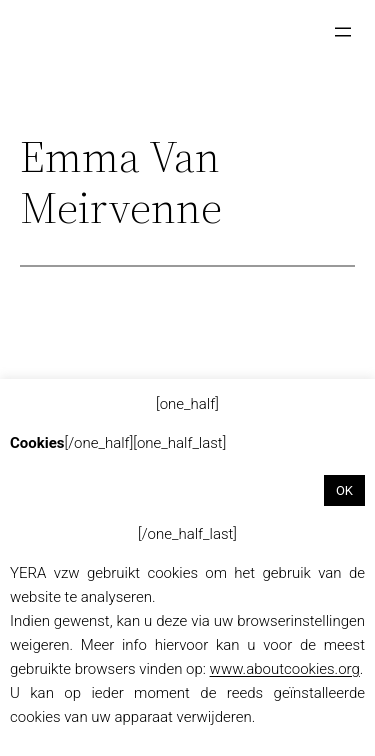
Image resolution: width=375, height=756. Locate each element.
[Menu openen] (343, 32)
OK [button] (344, 490)
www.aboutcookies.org (285, 669)
